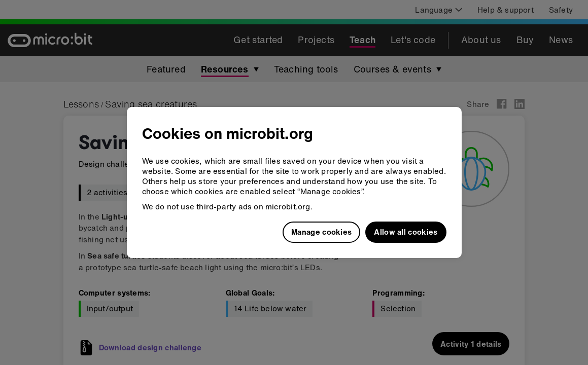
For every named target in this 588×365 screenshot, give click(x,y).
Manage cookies (321, 232)
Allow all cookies (406, 232)
